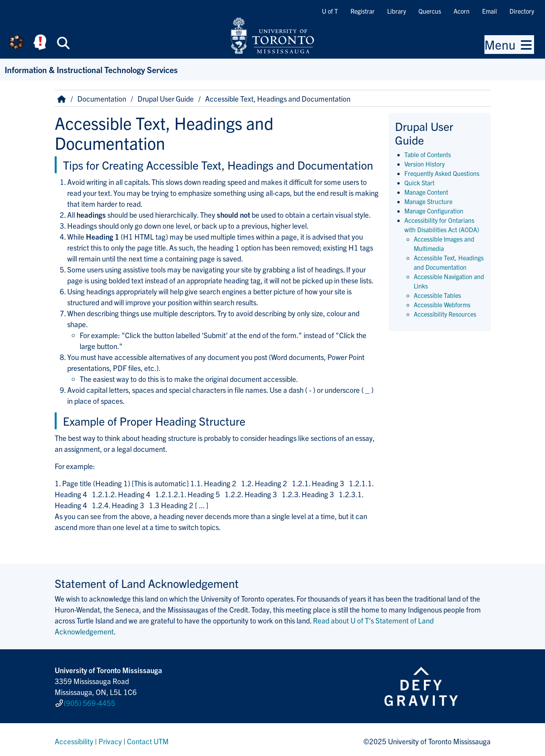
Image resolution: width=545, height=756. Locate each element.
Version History (424, 164)
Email (490, 11)
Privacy (110, 738)
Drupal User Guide (166, 99)
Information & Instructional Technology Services (91, 69)
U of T (330, 11)
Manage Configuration (434, 211)
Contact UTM (148, 738)
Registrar (363, 11)
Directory (522, 11)
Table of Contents (428, 154)
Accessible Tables (437, 295)
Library (397, 11)
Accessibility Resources (445, 314)
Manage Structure (428, 201)
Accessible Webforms (442, 305)
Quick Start (419, 183)
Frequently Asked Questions (442, 173)
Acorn (462, 11)
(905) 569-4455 (89, 701)
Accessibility (74, 738)
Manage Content (426, 192)
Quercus (430, 11)
